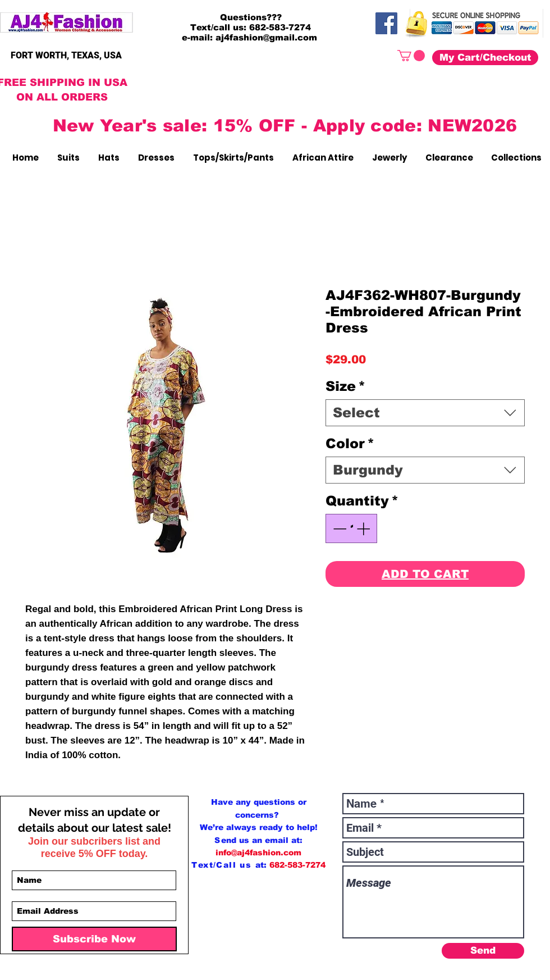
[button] (411, 56)
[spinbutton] (351, 528)
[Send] (483, 951)
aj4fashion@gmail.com (266, 37)
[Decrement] (338, 528)
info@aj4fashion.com (258, 853)
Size (345, 386)
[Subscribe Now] (94, 939)
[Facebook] (386, 23)
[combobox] (425, 413)
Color (350, 443)
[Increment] (364, 528)
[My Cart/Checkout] (485, 58)
